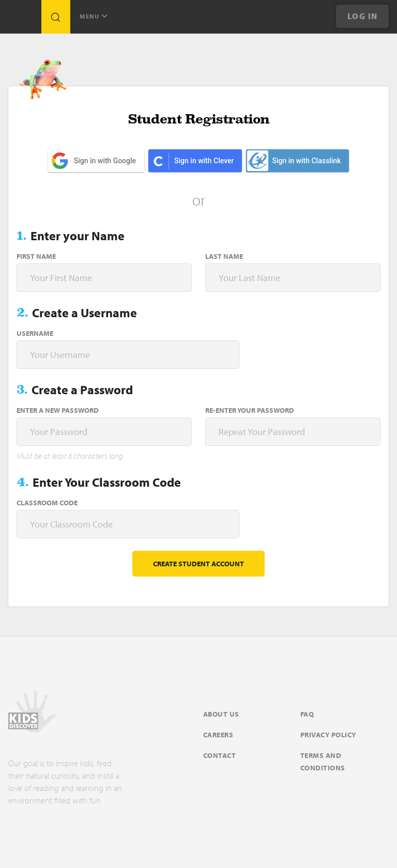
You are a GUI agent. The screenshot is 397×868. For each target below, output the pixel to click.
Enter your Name (78, 236)
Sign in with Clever (204, 161)
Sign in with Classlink (294, 161)
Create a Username (85, 313)
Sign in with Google (105, 161)
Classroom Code (47, 503)
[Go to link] (21, 19)
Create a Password (82, 390)
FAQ (307, 714)
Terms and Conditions (323, 762)
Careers (218, 735)
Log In (363, 16)
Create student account (198, 564)
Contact (220, 755)
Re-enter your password (250, 410)
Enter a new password (58, 410)
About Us (221, 714)
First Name (36, 256)
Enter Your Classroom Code (107, 482)
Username (35, 333)
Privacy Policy (328, 735)
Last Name (224, 256)
